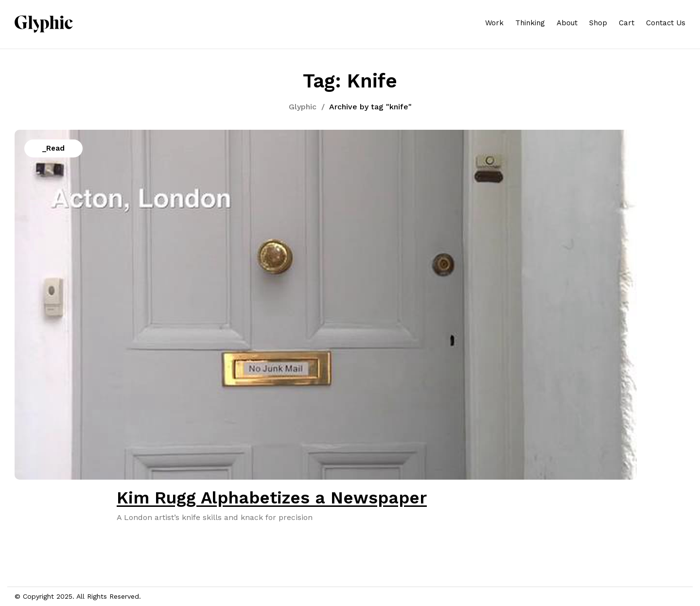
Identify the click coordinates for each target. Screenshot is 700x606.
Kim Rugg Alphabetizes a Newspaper (272, 498)
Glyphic (303, 107)
